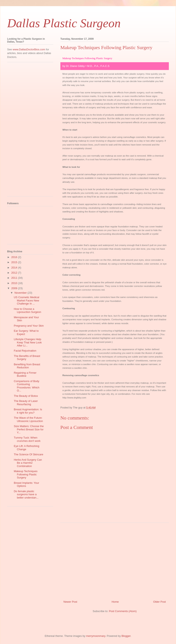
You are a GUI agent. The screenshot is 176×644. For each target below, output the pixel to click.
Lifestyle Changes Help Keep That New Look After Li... (28, 342)
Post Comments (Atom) (123, 611)
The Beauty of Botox (26, 396)
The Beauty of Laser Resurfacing (26, 403)
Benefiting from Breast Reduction (27, 366)
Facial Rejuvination (25, 351)
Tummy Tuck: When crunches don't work (27, 439)
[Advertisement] (115, 560)
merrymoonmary (96, 636)
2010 (15, 283)
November (21, 293)
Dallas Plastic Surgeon (64, 23)
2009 (15, 288)
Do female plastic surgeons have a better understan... (26, 494)
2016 (15, 257)
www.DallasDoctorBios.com (29, 49)
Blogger (126, 636)
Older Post (160, 602)
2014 (15, 268)
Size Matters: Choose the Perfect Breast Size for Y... (29, 429)
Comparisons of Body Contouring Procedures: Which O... (27, 386)
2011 (15, 278)
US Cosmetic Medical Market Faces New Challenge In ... (26, 300)
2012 (15, 273)
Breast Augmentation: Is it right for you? (28, 411)
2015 (15, 262)
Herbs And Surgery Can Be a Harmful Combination (28, 463)
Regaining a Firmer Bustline (25, 374)
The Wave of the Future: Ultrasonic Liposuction (28, 419)
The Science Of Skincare (28, 454)
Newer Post (70, 602)
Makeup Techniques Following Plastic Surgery (25, 474)
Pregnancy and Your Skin (29, 326)
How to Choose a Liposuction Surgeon (27, 311)
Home (115, 602)
